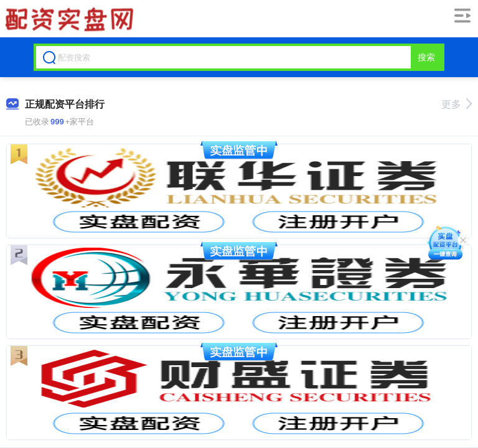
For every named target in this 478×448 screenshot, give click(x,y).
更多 (457, 104)
